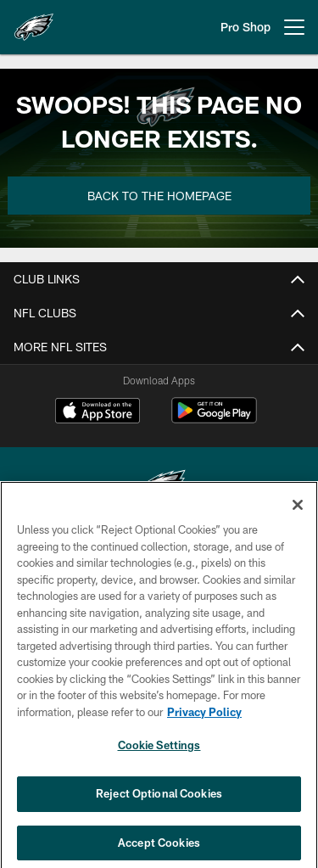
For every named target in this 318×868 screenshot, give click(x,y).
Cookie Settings (159, 753)
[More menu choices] (294, 27)
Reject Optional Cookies (159, 800)
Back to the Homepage (159, 196)
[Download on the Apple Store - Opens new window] (98, 412)
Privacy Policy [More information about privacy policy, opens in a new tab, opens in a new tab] (204, 719)
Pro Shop (245, 27)
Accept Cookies (159, 849)
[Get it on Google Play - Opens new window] (214, 419)
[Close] (298, 512)
